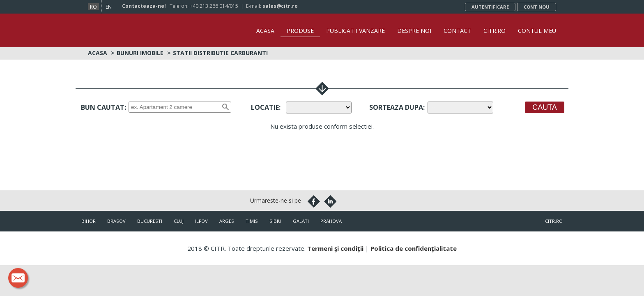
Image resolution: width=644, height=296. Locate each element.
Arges (227, 220)
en (109, 7)
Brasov (116, 220)
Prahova (331, 220)
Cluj (179, 220)
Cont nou (537, 7)
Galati (301, 220)
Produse (300, 31)
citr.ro (554, 220)
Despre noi (414, 31)
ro (93, 7)
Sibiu (275, 220)
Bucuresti (150, 220)
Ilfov (201, 220)
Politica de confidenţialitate (414, 247)
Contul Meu (537, 31)
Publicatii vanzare (355, 31)
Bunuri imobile (140, 52)
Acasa (265, 31)
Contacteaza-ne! (144, 6)
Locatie (265, 106)
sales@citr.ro (280, 6)
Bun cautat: (103, 106)
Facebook (314, 201)
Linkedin (330, 201)
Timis (252, 220)
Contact (457, 31)
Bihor (89, 220)
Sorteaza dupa (396, 106)
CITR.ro (494, 31)
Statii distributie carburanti (220, 52)
